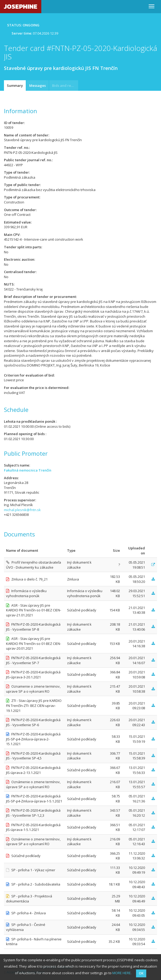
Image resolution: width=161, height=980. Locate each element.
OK (141, 973)
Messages (37, 85)
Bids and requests (65, 85)
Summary (15, 85)
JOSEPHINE (21, 6)
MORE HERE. (122, 973)
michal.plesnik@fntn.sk (22, 510)
